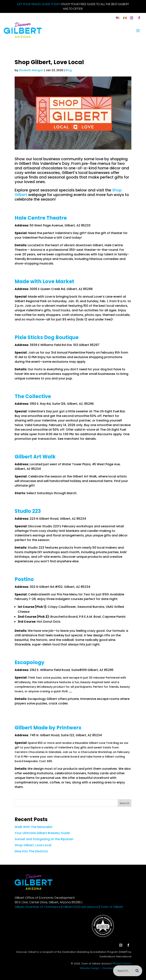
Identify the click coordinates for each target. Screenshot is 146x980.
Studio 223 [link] (28, 511)
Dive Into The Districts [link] (31, 851)
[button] (132, 18)
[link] (118, 18)
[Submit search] (137, 971)
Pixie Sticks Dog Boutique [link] (47, 337)
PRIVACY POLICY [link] (122, 964)
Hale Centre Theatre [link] (41, 218)
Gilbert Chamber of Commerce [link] (38, 907)
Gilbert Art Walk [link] (35, 457)
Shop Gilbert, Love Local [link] (33, 845)
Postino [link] (24, 579)
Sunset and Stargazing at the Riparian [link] (44, 839)
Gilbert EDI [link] (70, 907)
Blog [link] (69, 70)
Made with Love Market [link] (44, 281)
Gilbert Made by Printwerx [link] (48, 728)
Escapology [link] (29, 662)
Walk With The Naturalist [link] (34, 827)
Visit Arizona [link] (89, 907)
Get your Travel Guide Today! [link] (39, 4)
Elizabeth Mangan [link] (31, 70)
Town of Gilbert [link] (112, 907)
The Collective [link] (33, 396)
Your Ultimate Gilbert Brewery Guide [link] (42, 833)
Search (124, 803)
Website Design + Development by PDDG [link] (106, 968)
